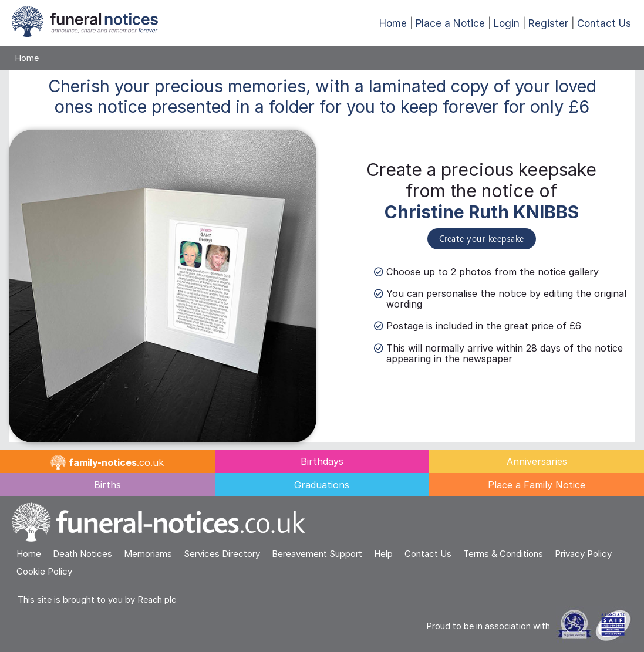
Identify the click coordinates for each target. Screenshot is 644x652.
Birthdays (322, 461)
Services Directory (222, 554)
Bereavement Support (317, 554)
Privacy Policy (583, 554)
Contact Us (604, 23)
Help (383, 554)
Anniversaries (537, 461)
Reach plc (157, 599)
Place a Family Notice (537, 485)
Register (548, 23)
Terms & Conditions (503, 554)
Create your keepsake (482, 239)
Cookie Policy (44, 571)
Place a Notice (450, 23)
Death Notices (82, 554)
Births (107, 485)
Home (393, 23)
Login (507, 23)
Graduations (322, 485)
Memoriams (148, 554)
